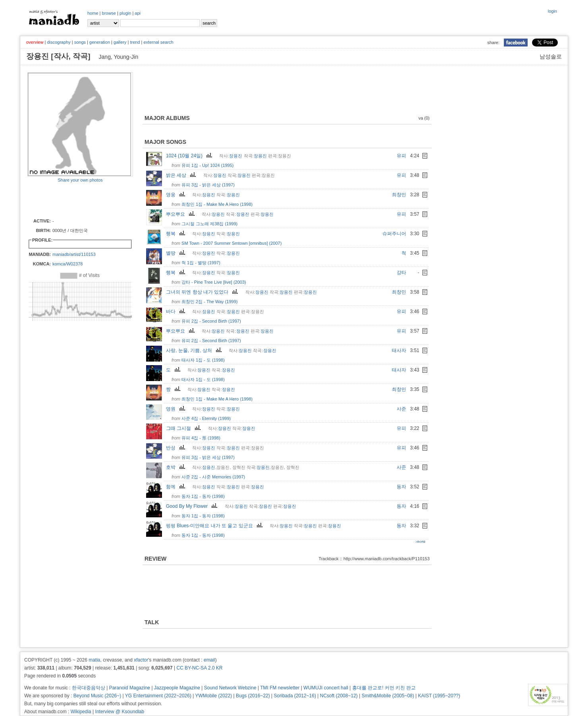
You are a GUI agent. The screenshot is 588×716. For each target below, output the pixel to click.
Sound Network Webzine (230, 688)
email (209, 660)
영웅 (176, 195)
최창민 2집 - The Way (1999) (209, 302)
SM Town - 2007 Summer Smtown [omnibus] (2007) (231, 243)
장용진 (236, 156)
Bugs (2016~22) (253, 696)
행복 (176, 234)
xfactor (141, 660)
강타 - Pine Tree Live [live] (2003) (214, 282)
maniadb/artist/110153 (74, 254)
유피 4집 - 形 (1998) (201, 438)
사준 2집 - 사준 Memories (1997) (213, 477)
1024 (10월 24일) (190, 156)
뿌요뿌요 (181, 214)
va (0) (424, 118)
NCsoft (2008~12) (339, 696)
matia (94, 660)
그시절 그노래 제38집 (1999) (209, 224)
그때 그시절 (184, 428)
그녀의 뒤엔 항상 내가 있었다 (203, 292)
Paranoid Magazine (130, 688)
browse (109, 13)
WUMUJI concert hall (326, 688)
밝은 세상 (182, 175)
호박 (176, 467)
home (93, 13)
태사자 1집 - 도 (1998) (203, 360)
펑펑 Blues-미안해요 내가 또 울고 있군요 (215, 526)
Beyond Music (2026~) (97, 696)
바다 (176, 312)
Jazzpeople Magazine (177, 688)
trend (135, 42)
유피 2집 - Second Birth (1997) (211, 321)
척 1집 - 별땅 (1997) (201, 263)
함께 (176, 487)
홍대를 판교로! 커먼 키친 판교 (384, 688)
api (138, 13)
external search (158, 42)
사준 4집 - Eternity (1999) (206, 418)
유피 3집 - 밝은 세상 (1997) (208, 185)
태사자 (399, 350)
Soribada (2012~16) (295, 696)
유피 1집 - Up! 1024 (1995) (207, 165)
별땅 (176, 253)
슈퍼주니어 (394, 234)
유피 (401, 156)
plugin (125, 13)
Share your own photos (80, 180)
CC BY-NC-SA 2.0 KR (199, 668)
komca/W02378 (67, 264)
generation (100, 42)
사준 (401, 409)
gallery (120, 42)
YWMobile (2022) (214, 696)
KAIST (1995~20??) (439, 696)
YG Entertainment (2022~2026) (158, 696)
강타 (401, 273)
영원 (176, 409)
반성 (176, 448)
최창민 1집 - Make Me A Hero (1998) (217, 204)
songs (80, 42)
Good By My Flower (193, 506)
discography (59, 42)
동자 (401, 487)
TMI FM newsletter (280, 688)
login (552, 11)
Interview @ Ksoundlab (120, 712)
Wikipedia (81, 712)
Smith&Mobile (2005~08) (388, 696)
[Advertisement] (74, 200)
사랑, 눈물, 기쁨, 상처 (195, 350)
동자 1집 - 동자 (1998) (203, 496)
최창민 (399, 195)
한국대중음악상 (89, 688)
